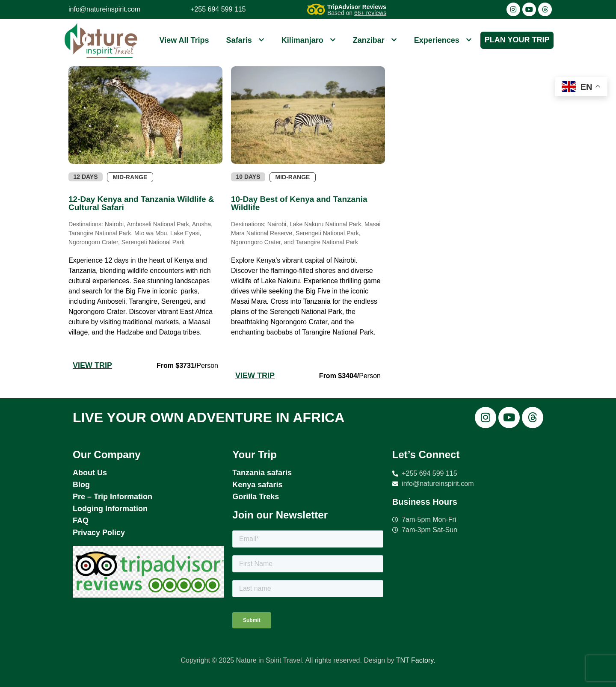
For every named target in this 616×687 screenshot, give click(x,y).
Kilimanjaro (309, 40)
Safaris (245, 40)
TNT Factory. (416, 660)
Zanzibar (375, 40)
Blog (81, 485)
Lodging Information (110, 509)
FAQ (81, 521)
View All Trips (184, 40)
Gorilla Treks (256, 497)
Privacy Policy (99, 533)
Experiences (443, 40)
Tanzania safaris (262, 473)
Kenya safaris (257, 485)
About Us (90, 473)
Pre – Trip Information (113, 497)
